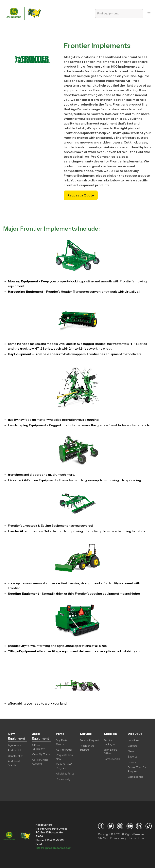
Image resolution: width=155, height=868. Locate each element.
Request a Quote (81, 195)
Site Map (103, 838)
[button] (149, 13)
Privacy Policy (118, 838)
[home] (25, 13)
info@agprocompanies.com (53, 848)
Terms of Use (137, 838)
